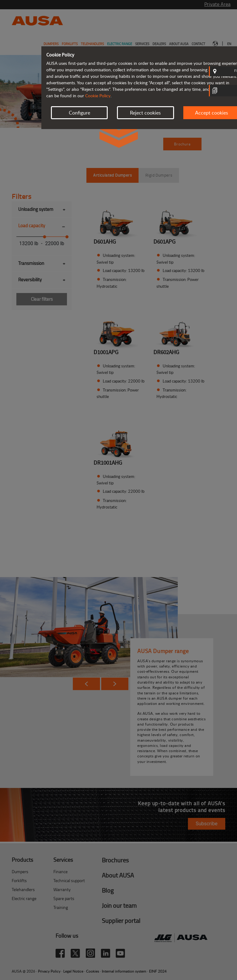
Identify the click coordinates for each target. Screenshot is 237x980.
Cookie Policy (98, 96)
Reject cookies (145, 113)
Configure (79, 113)
